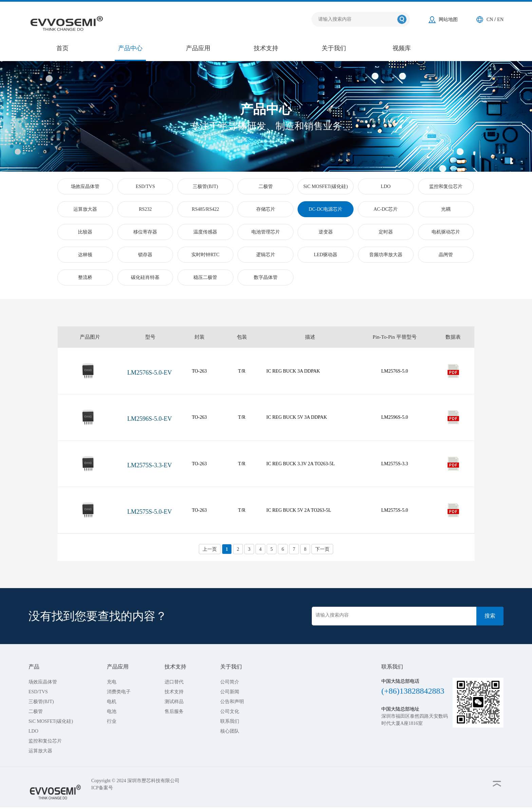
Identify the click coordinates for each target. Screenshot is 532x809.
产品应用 (198, 48)
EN (500, 20)
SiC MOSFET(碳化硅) (51, 721)
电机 (112, 702)
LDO (33, 731)
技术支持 (266, 48)
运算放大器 (40, 751)
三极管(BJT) (41, 702)
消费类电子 (119, 692)
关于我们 (334, 48)
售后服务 (174, 711)
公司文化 (230, 711)
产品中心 (130, 48)
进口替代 (174, 682)
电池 (112, 711)
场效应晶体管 (43, 682)
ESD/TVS (38, 692)
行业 (112, 721)
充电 (112, 682)
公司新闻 (230, 692)
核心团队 (230, 731)
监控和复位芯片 (45, 741)
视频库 (402, 48)
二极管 (36, 711)
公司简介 (230, 682)
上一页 (210, 549)
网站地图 (448, 20)
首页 (62, 48)
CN (490, 20)
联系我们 (230, 721)
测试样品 (174, 702)
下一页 (322, 549)
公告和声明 (232, 702)
